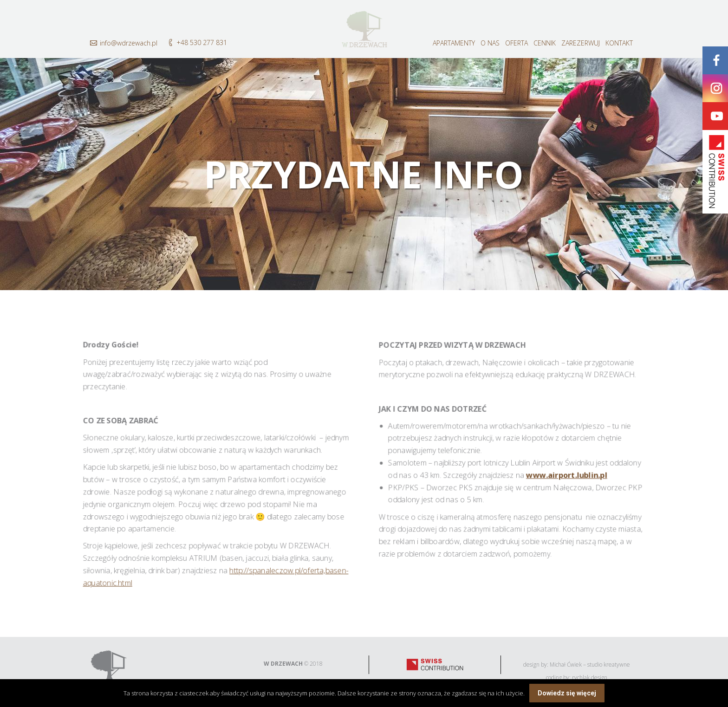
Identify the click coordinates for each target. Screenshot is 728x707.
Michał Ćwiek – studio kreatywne (590, 665)
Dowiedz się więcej (567, 693)
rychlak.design (590, 678)
